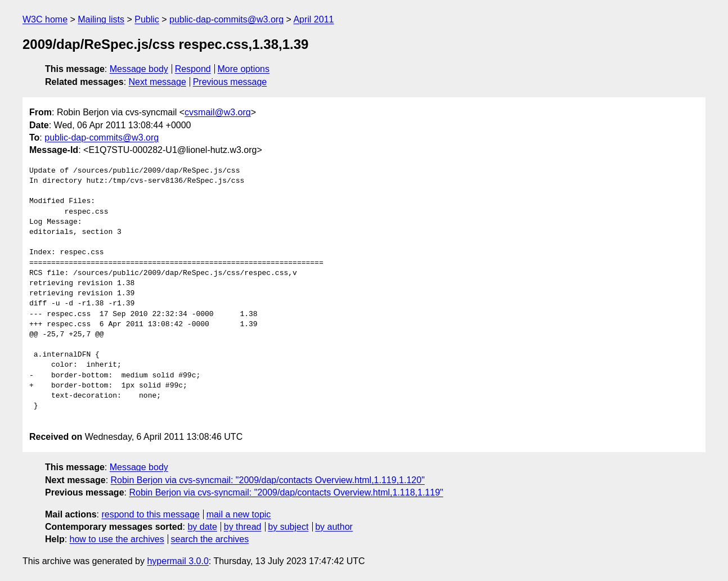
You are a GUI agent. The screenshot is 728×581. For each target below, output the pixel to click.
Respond (193, 69)
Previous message (230, 82)
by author (334, 527)
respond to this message (150, 514)
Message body (139, 69)
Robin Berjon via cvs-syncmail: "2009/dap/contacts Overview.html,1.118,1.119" (286, 492)
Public (147, 19)
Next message (158, 82)
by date (202, 527)
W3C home (45, 19)
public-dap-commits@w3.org (226, 19)
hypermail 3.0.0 (177, 561)
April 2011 (313, 19)
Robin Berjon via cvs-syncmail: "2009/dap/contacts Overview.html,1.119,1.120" (268, 480)
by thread (243, 527)
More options (244, 69)
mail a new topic (239, 514)
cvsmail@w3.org (218, 112)
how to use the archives (117, 539)
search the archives (210, 539)
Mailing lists (101, 19)
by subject (288, 527)
